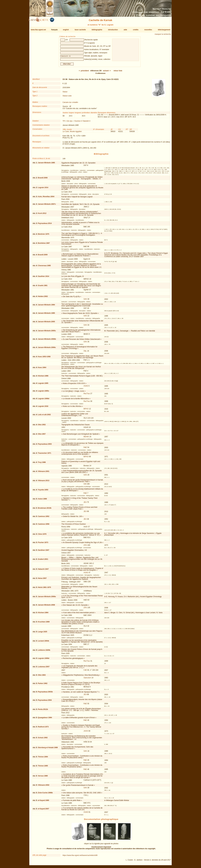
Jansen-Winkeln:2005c (47, 332)
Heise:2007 (42, 579)
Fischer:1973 (43, 544)
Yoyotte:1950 (43, 491)
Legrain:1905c (43, 392)
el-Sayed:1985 (43, 801)
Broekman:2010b (45, 509)
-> (107, 72)
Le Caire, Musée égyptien (72, 133)
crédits (136, 30)
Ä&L (85, 352)
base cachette (80, 30)
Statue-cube (67, 97)
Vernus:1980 (43, 777)
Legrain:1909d (43, 659)
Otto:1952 (42, 426)
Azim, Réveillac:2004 (46, 198)
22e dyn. (70, 122)
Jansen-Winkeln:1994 (46, 306)
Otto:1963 (42, 676)
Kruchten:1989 (44, 623)
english (66, 30)
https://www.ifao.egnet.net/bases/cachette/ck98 (80, 856)
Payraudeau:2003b (45, 693)
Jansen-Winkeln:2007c (47, 205)
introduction (113, 30)
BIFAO (86, 410)
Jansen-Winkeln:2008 (46, 606)
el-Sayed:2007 (43, 810)
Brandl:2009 (43, 256)
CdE (85, 671)
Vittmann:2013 (44, 482)
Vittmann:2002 (44, 786)
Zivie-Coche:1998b (45, 794)
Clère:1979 (42, 535)
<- (84, 72)
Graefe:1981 (43, 287)
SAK (85, 300)
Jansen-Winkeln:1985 (46, 164)
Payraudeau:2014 (45, 224)
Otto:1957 (42, 435)
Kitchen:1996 (43, 377)
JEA (85, 503)
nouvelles (148, 30)
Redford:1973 (43, 728)
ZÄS (85, 546)
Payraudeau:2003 (45, 445)
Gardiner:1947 (43, 551)
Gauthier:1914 (43, 277)
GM (85, 485)
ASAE (86, 387)
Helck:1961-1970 (44, 588)
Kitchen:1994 (43, 614)
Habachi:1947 (43, 570)
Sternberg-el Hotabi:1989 (48, 749)
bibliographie (97, 30)
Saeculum (87, 679)
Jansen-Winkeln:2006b (47, 340)
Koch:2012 (42, 214)
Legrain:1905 (43, 384)
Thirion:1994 (43, 758)
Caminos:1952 (43, 518)
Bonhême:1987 (44, 244)
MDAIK (86, 438)
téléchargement (164, 30)
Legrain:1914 (43, 189)
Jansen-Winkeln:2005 (46, 323)
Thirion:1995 (43, 767)
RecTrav (87, 395)
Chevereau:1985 (44, 267)
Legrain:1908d (43, 400)
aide (125, 30)
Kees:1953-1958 (44, 358)
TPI (64, 122)
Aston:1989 (42, 500)
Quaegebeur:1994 (45, 719)
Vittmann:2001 (44, 472)
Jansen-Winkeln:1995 (46, 314)
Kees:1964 (42, 368)
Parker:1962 (43, 685)
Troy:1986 (42, 463)
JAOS (86, 732)
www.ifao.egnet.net (38, 30)
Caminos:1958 (43, 525)
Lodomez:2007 (44, 668)
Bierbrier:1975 (43, 235)
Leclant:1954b (43, 642)
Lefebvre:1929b (44, 651)
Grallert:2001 (43, 560)
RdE (85, 448)
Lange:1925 (42, 633)
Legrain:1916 (43, 407)
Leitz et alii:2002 (44, 416)
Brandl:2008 (43, 179)
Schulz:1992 (43, 739)
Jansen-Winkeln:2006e (47, 598)
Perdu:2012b (43, 710)
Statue (65, 93)
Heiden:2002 (43, 298)
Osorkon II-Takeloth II (82, 122)
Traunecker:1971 (44, 454)
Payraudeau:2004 (45, 701)
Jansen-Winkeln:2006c (47, 349)
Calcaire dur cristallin (70, 103)
